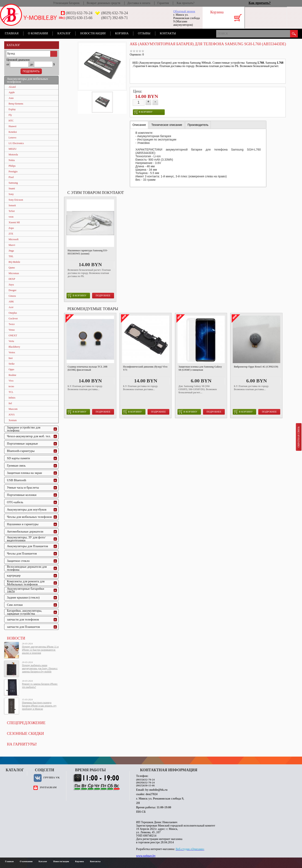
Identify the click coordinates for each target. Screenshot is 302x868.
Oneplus (13, 313)
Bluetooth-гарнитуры (21, 451)
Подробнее (103, 295)
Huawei (12, 126)
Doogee (12, 290)
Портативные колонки (22, 495)
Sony (11, 194)
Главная (12, 33)
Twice (12, 324)
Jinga (11, 251)
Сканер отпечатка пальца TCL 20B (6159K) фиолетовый (87, 368)
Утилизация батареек (66, 3)
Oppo (11, 369)
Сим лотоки (15, 605)
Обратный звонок (184, 11)
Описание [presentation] (139, 125)
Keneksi (13, 132)
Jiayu (11, 285)
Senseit (12, 205)
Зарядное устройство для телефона (24, 429)
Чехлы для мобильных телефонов (29, 517)
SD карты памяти (18, 458)
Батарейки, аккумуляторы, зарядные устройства (24, 612)
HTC (11, 121)
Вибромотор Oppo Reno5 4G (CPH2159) (256, 367)
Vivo (11, 381)
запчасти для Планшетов (23, 627)
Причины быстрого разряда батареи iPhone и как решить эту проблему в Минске (39, 706)
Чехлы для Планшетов (22, 553)
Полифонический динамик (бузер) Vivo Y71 (145, 368)
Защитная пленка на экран (24, 473)
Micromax (14, 273)
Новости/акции (93, 33)
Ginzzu (12, 296)
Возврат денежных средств (103, 3)
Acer (11, 307)
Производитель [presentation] (198, 125)
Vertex (12, 352)
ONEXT (13, 335)
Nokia (12, 160)
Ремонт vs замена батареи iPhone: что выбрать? (40, 686)
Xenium (13, 420)
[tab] (139, 125)
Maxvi (12, 245)
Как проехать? (186, 3)
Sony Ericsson (16, 200)
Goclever (13, 319)
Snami (12, 188)
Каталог (64, 33)
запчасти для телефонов (23, 619)
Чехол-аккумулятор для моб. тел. (29, 436)
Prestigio (13, 172)
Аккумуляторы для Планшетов (27, 546)
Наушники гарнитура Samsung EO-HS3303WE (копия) (88, 252)
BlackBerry (14, 347)
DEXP (12, 279)
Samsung (13, 183)
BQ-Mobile (14, 262)
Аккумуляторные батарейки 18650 (26, 590)
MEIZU (13, 149)
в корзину (143, 112)
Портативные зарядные (22, 444)
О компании (38, 33)
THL (11, 256)
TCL (11, 392)
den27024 (152, 794)
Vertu (11, 341)
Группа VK (51, 777)
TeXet (12, 211)
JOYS (12, 415)
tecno (11, 386)
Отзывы (144, 33)
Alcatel (12, 87)
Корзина (122, 33)
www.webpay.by (146, 856)
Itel (10, 403)
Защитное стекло (18, 561)
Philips (12, 166)
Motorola (13, 155)
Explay (12, 109)
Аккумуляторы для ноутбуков (27, 509)
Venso (12, 330)
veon (11, 217)
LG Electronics (16, 143)
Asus (11, 98)
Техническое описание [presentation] (167, 125)
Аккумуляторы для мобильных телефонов (28, 80)
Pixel (11, 177)
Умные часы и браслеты (23, 488)
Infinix (12, 398)
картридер (14, 575)
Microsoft (13, 239)
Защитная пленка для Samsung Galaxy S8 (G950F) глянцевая (200, 368)
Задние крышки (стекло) (23, 597)
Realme (12, 375)
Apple (12, 92)
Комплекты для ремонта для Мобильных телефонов (26, 583)
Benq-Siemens (16, 104)
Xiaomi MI (14, 222)
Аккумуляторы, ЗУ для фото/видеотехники (26, 539)
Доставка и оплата (139, 3)
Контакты (168, 33)
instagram (48, 787)
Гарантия (163, 3)
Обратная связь (298, 437)
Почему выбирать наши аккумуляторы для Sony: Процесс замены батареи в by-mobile (40, 668)
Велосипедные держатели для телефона (27, 568)
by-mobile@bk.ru (156, 790)
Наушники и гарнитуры (23, 524)
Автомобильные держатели (25, 531)
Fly (10, 115)
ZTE (11, 234)
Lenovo (12, 138)
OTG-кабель (15, 502)
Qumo (12, 268)
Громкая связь (16, 466)
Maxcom (13, 409)
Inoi (11, 358)
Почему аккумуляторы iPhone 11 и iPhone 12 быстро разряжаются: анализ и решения (40, 650)
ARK (11, 302)
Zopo (11, 228)
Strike (12, 364)
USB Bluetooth (17, 480)
